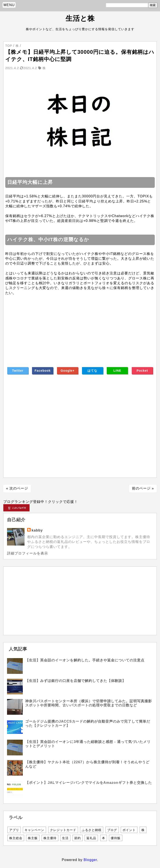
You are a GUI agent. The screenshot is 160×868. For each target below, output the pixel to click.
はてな (92, 371)
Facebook (43, 371)
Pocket (142, 371)
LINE (117, 371)
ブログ (112, 830)
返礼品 (91, 838)
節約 (78, 838)
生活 (65, 838)
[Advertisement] (80, 326)
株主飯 (33, 838)
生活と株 (80, 18)
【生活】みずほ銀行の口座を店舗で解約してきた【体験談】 (76, 681)
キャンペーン (34, 830)
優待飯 (116, 838)
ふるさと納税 (92, 830)
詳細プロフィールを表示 (28, 553)
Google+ (67, 371)
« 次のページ (17, 488)
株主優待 (50, 838)
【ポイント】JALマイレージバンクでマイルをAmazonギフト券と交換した (88, 783)
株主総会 (16, 838)
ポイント (129, 830)
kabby (37, 530)
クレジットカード (63, 830)
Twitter (18, 371)
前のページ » (143, 488)
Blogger (90, 860)
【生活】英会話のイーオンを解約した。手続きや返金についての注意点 (85, 660)
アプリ (14, 830)
